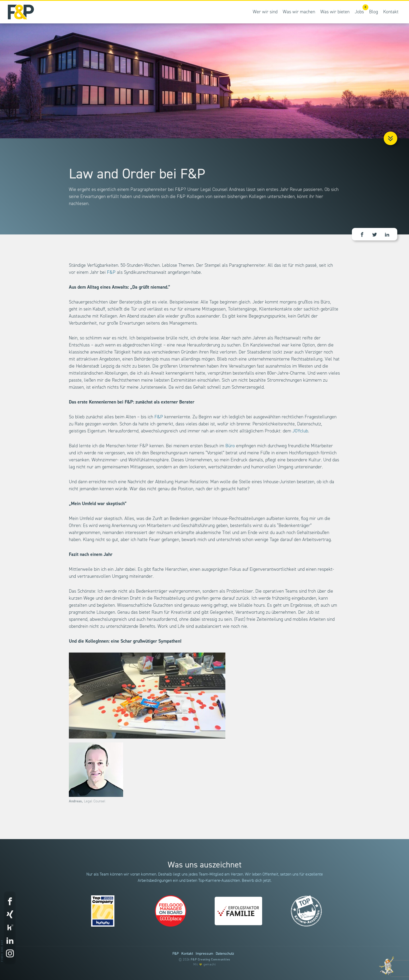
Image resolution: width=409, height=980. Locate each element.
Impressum (204, 954)
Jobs (361, 10)
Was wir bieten (335, 12)
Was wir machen (299, 12)
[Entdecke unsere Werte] (387, 965)
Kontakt (391, 12)
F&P (111, 272)
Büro (230, 446)
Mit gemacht (205, 965)
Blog (374, 12)
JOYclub (300, 431)
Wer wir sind (265, 12)
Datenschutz (225, 954)
